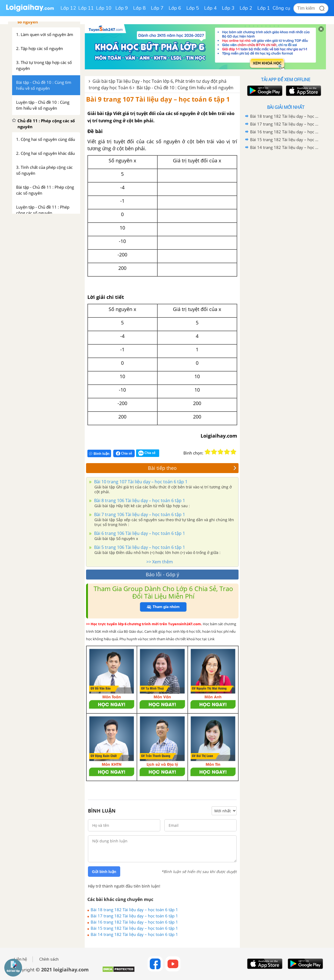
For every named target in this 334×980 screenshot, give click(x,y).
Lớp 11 (86, 8)
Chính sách (49, 959)
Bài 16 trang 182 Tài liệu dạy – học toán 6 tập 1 (134, 922)
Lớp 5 (193, 8)
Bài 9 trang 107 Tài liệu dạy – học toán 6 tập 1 (158, 99)
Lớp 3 (228, 8)
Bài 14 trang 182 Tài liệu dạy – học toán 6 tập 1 (134, 934)
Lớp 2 (246, 8)
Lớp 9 (122, 8)
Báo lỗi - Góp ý (162, 574)
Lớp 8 (139, 8)
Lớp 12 (68, 8)
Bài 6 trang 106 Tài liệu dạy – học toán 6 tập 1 (139, 533)
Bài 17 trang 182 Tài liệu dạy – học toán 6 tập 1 (134, 916)
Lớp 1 (264, 8)
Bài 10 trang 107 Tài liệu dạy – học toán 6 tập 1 (140, 482)
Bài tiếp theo (192, 468)
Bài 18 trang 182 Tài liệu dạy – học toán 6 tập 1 (134, 910)
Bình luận (99, 454)
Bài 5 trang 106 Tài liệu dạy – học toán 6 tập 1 (139, 547)
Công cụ (281, 8)
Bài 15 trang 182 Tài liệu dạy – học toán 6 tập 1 (134, 928)
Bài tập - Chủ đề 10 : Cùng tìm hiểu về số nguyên (185, 88)
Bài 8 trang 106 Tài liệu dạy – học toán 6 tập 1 (139, 500)
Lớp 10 (104, 8)
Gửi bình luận (104, 872)
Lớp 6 (175, 8)
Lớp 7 (157, 8)
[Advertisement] (286, 237)
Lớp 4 (210, 8)
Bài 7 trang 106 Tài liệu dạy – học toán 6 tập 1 (139, 514)
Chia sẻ (124, 453)
